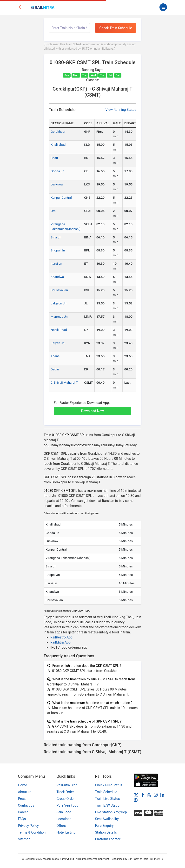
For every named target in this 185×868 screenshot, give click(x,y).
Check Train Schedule (116, 28)
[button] (92, 408)
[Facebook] (143, 795)
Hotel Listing (66, 832)
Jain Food (64, 812)
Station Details (106, 832)
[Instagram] (156, 795)
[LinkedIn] (162, 795)
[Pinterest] (136, 800)
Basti (54, 158)
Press (22, 799)
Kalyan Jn (58, 343)
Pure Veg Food (68, 805)
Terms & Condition (32, 832)
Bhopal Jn (58, 250)
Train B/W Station (108, 805)
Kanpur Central (61, 198)
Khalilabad (58, 145)
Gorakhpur (58, 132)
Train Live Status (108, 799)
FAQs (22, 819)
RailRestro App (61, 637)
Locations (64, 819)
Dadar (55, 369)
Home (23, 785)
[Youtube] (149, 795)
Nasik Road (59, 330)
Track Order (65, 792)
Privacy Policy (28, 826)
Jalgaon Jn (58, 303)
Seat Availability (107, 819)
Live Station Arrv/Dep (111, 812)
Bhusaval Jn (59, 290)
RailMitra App (60, 642)
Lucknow (57, 184)
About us (25, 792)
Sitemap (24, 839)
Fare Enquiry (104, 826)
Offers (61, 826)
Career (23, 812)
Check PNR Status (109, 785)
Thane (55, 356)
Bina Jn (56, 237)
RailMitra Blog (67, 785)
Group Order (66, 799)
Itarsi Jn (56, 264)
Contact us (26, 805)
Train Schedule (106, 792)
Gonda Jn (57, 171)
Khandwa (57, 277)
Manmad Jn (59, 317)
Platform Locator (108, 839)
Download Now (92, 411)
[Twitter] (136, 795)
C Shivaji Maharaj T (64, 383)
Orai (53, 211)
